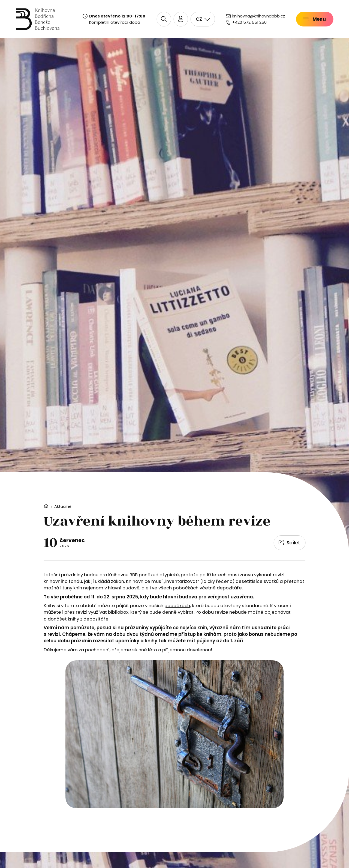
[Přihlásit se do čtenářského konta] (250, 19)
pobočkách (177, 606)
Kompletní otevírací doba (115, 22)
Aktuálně (63, 506)
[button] (234, 19)
